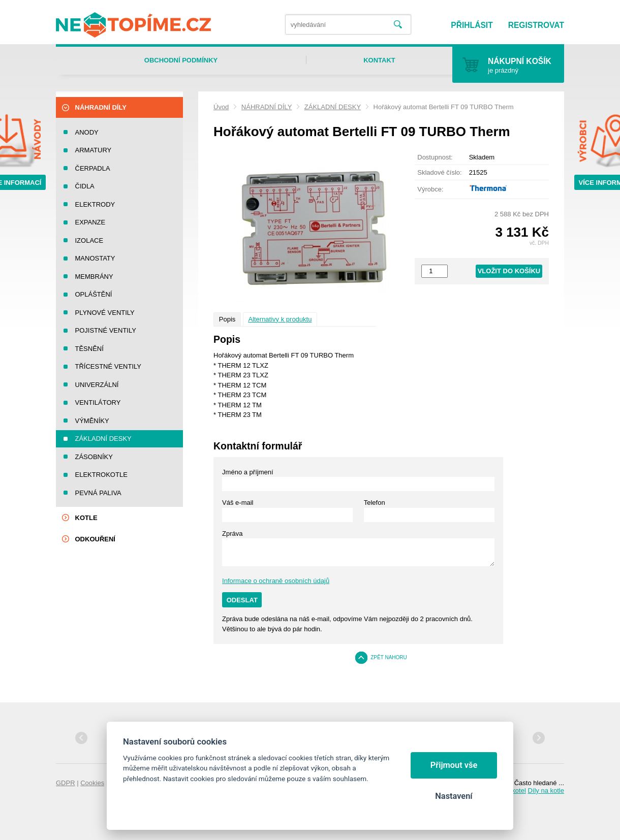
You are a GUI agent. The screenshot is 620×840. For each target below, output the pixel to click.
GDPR (66, 783)
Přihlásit (472, 25)
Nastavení (454, 796)
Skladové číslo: (439, 172)
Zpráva (232, 534)
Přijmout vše (454, 765)
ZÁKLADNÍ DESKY (333, 107)
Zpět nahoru (389, 657)
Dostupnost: (435, 157)
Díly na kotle (546, 790)
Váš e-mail (238, 503)
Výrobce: (430, 189)
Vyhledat (398, 25)
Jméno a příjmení (247, 472)
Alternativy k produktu (280, 319)
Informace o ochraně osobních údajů (276, 581)
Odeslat (242, 600)
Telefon (375, 503)
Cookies (92, 783)
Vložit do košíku (509, 271)
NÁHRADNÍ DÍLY (267, 107)
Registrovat (536, 25)
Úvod (221, 107)
